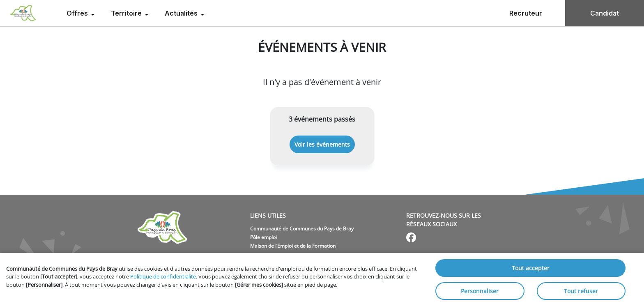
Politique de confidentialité (163, 276)
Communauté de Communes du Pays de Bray (302, 229)
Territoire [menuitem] (127, 13)
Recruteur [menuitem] (526, 13)
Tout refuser (581, 291)
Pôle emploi (263, 237)
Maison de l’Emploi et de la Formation (293, 246)
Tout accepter (531, 268)
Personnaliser (480, 291)
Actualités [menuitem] (182, 13)
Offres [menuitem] (78, 13)
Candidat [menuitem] (605, 13)
